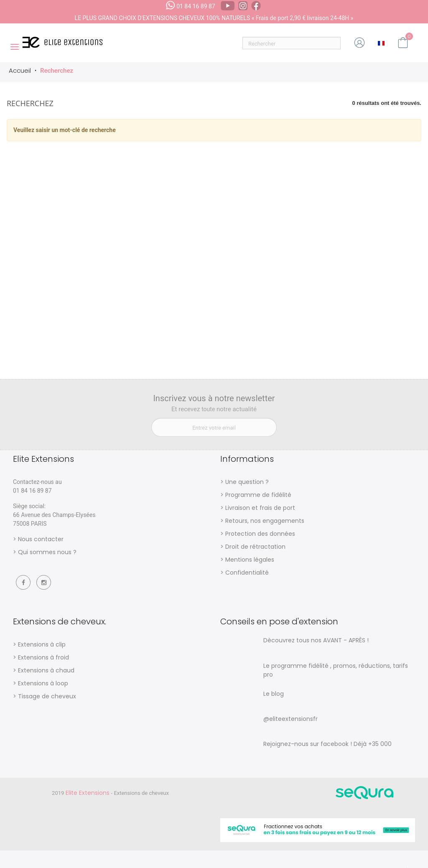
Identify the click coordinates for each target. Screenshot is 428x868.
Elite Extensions (88, 793)
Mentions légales (250, 560)
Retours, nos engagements (265, 521)
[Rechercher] (292, 43)
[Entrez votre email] (214, 427)
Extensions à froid (43, 657)
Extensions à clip (42, 644)
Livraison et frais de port (260, 508)
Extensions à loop (43, 683)
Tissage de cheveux (47, 696)
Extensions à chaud (46, 670)
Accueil (20, 70)
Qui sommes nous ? (47, 552)
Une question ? (247, 482)
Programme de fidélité (258, 495)
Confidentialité (247, 573)
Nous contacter (41, 539)
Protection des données (260, 534)
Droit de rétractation (255, 547)
